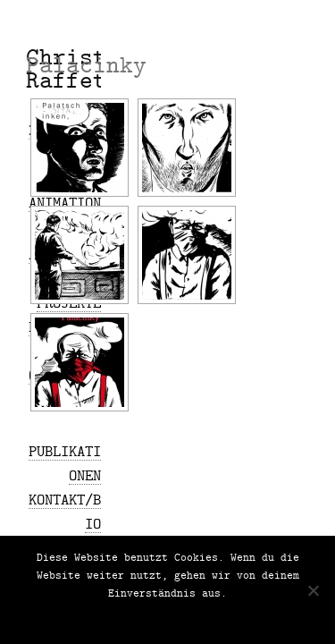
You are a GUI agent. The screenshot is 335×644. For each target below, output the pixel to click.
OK (112, 617)
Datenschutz (195, 617)
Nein (139, 617)
